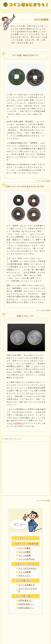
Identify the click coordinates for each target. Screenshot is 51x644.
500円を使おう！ (26, 608)
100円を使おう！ (26, 604)
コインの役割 (24, 556)
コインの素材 (24, 552)
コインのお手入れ (27, 559)
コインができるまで (28, 569)
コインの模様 (24, 572)
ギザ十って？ (24, 576)
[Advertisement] (26, 469)
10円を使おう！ (26, 601)
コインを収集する (16, 423)
